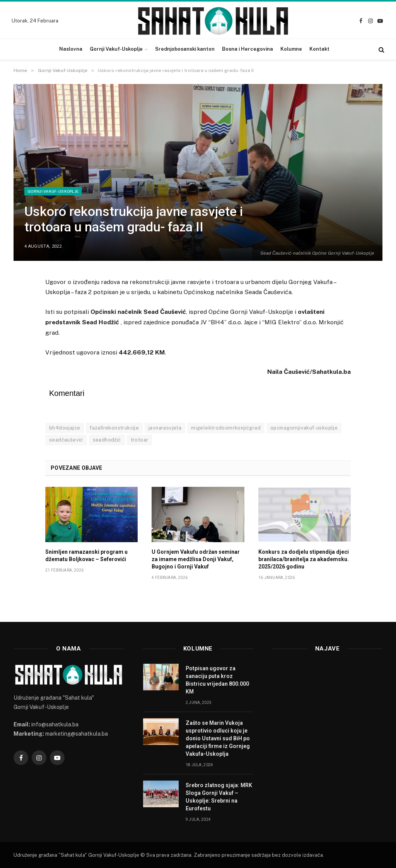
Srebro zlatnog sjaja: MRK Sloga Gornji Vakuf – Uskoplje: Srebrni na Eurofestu (219, 797)
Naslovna (71, 49)
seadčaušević (66, 440)
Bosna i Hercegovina (247, 49)
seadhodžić (107, 440)
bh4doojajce (65, 428)
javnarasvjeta (165, 428)
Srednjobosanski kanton (185, 49)
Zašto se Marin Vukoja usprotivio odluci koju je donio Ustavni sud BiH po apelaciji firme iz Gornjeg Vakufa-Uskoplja (218, 738)
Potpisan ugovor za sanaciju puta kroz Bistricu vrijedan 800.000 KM (217, 680)
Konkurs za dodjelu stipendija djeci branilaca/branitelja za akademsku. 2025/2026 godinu (304, 559)
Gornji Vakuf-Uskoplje (116, 49)
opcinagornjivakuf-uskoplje (304, 428)
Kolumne (291, 49)
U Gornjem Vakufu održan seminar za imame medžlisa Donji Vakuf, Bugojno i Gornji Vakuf (196, 559)
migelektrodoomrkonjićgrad (226, 428)
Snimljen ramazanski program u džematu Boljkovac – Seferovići (86, 556)
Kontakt (319, 49)
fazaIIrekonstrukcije (114, 428)
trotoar (140, 440)
